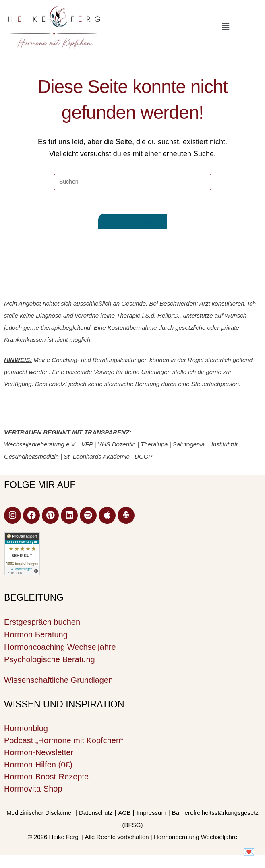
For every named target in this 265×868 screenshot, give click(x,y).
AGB (124, 813)
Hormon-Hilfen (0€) (38, 765)
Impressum (151, 813)
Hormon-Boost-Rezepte (46, 777)
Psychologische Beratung (50, 660)
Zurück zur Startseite (132, 222)
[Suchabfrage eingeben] (132, 182)
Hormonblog (26, 729)
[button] (225, 27)
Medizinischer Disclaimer (40, 813)
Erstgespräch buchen (42, 623)
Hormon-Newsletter (39, 753)
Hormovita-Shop (33, 789)
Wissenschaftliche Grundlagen (58, 681)
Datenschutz (96, 813)
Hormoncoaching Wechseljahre (60, 648)
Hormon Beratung (36, 635)
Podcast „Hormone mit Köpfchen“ (64, 741)
